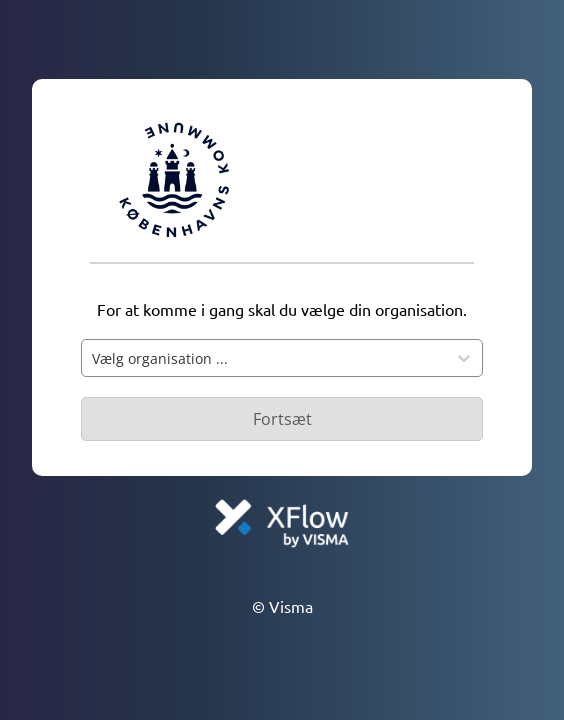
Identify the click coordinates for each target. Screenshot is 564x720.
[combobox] (264, 358)
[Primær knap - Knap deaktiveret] (282, 419)
